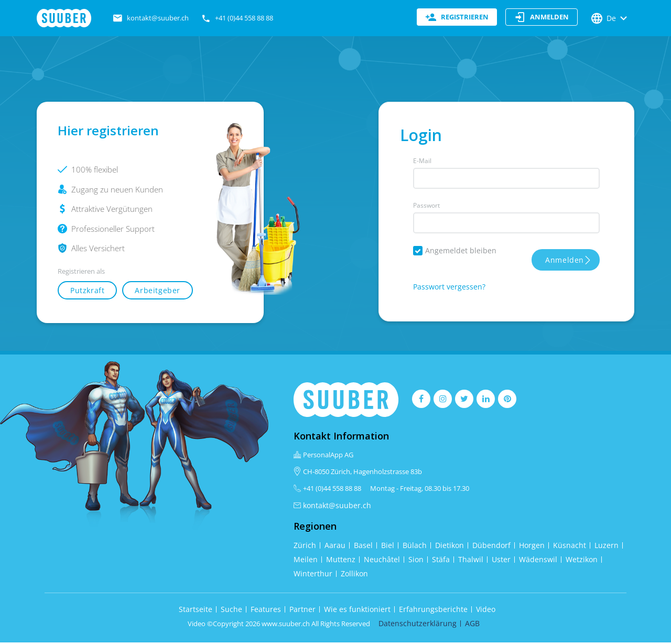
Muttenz (341, 561)
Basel (363, 547)
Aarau (335, 547)
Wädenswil (538, 561)
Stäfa (441, 561)
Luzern (607, 547)
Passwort (426, 207)
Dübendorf (491, 547)
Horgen (532, 547)
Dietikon (450, 547)
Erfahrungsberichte (433, 611)
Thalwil (471, 561)
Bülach (415, 547)
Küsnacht (570, 547)
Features (266, 611)
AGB (472, 625)
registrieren (457, 18)
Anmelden (565, 261)
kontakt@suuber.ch (337, 506)
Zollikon (354, 575)
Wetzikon (582, 561)
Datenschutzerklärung (418, 625)
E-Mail (422, 162)
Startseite (196, 611)
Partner (302, 611)
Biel (388, 547)
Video (486, 611)
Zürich (305, 547)
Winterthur (313, 575)
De (610, 19)
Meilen (306, 561)
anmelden (542, 18)
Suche (231, 611)
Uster (501, 561)
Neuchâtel (382, 561)
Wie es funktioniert (357, 611)
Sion (416, 561)
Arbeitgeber (158, 292)
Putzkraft (87, 292)
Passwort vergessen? (449, 288)
